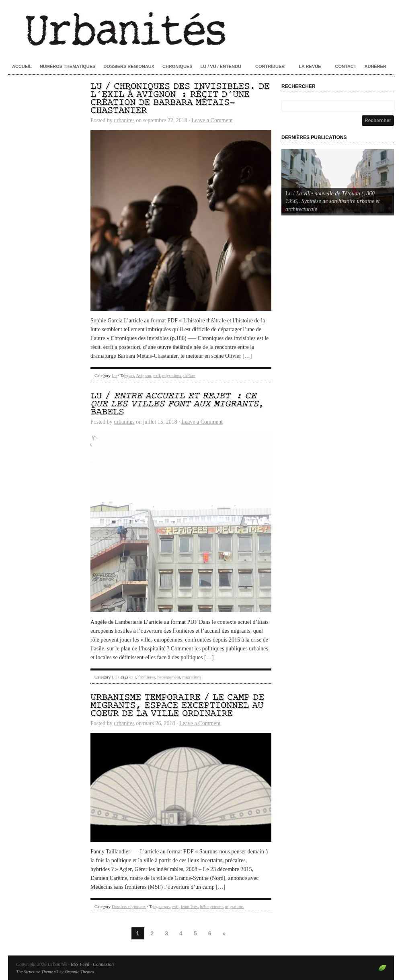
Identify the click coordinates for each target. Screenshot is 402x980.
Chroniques (177, 66)
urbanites (124, 120)
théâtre (189, 375)
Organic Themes (79, 972)
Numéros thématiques (68, 66)
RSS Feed (80, 964)
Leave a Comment (212, 120)
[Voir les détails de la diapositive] (338, 181)
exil (157, 375)
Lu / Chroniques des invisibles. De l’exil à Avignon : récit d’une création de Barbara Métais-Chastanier (180, 99)
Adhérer (375, 66)
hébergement (169, 677)
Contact (346, 66)
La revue (310, 66)
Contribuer (270, 66)
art (132, 375)
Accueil (22, 66)
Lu (114, 375)
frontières (147, 677)
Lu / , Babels (177, 404)
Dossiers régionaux (129, 66)
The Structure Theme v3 (37, 972)
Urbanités (201, 28)
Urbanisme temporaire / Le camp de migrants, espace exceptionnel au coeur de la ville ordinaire (177, 706)
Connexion (103, 964)
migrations (171, 375)
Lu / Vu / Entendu (221, 66)
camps (164, 906)
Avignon (144, 375)
